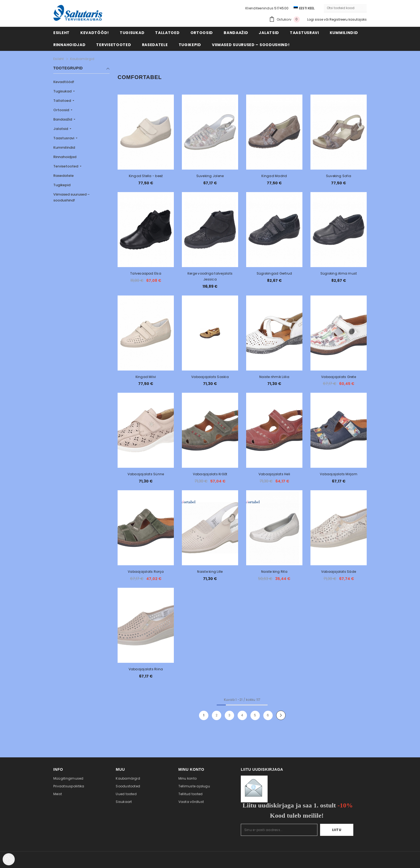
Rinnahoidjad (65, 157)
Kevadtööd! (64, 82)
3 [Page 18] (229, 715)
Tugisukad (63, 91)
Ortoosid (62, 110)
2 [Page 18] (217, 715)
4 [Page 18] (242, 715)
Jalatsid (61, 129)
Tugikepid (62, 185)
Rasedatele (63, 176)
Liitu (337, 830)
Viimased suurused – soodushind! (72, 197)
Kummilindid (64, 147)
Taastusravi (64, 138)
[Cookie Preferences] (9, 859)
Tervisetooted (66, 166)
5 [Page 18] (255, 715)
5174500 (281, 8)
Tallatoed (63, 101)
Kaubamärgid (82, 59)
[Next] (281, 715)
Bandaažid (63, 119)
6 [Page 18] (268, 715)
